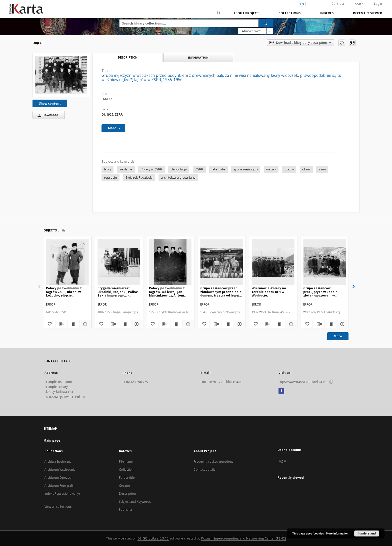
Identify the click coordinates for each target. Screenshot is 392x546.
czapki (289, 169)
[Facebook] (281, 391)
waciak (271, 169)
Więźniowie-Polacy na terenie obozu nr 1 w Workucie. (269, 292)
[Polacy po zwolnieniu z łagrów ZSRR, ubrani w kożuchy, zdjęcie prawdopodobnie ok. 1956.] (67, 262)
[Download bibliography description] (61, 324)
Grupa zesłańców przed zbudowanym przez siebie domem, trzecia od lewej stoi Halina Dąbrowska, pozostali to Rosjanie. (221, 292)
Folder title (127, 478)
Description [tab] (128, 58)
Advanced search (252, 31)
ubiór (306, 169)
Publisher (126, 510)
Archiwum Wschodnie (60, 470)
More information (337, 533)
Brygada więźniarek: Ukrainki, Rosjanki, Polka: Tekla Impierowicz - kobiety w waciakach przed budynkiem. (118, 292)
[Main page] (218, 13)
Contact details (204, 470)
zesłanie (126, 169)
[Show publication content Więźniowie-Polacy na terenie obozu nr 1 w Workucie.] (279, 324)
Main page (52, 441)
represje (110, 178)
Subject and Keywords (135, 502)
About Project (246, 13)
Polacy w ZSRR (151, 169)
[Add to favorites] (342, 43)
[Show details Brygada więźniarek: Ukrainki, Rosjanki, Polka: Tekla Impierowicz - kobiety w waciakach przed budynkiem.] (136, 324)
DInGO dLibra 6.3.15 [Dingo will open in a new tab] (153, 538)
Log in (282, 461)
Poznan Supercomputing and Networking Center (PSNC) (243, 538)
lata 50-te (218, 169)
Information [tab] (198, 57)
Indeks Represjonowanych (63, 494)
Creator (125, 486)
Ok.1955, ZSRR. (112, 114)
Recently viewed (368, 13)
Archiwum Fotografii (59, 486)
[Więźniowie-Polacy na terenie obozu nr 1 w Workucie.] (273, 262)
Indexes (327, 13)
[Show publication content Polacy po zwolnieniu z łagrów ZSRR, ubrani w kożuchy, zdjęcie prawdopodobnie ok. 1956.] (73, 324)
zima (322, 169)
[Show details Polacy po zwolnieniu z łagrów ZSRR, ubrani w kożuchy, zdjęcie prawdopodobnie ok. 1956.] (85, 324)
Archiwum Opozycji (58, 478)
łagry (107, 169)
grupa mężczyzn (246, 169)
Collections (290, 13)
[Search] (266, 23)
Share (359, 4)
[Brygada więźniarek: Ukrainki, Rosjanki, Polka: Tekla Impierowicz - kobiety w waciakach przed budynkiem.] (119, 262)
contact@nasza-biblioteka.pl (221, 382)
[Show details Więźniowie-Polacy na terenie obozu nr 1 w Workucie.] (290, 324)
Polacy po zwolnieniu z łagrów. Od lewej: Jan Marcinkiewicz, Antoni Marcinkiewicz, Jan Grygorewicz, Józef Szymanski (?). (167, 292)
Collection (126, 470)
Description (127, 494)
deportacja (179, 169)
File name (126, 462)
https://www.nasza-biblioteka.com (306, 382)
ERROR (107, 99)
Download (47, 115)
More (338, 336)
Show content (50, 103)
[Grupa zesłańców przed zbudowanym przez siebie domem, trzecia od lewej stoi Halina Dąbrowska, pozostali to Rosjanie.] (222, 262)
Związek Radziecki (139, 178)
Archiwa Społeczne (58, 462)
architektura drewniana (178, 178)
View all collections (58, 507)
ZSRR (199, 169)
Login (378, 4)
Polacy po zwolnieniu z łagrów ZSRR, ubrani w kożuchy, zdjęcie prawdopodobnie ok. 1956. (67, 292)
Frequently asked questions (213, 462)
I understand (367, 533)
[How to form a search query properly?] (270, 31)
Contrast (338, 4)
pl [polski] (309, 4)
